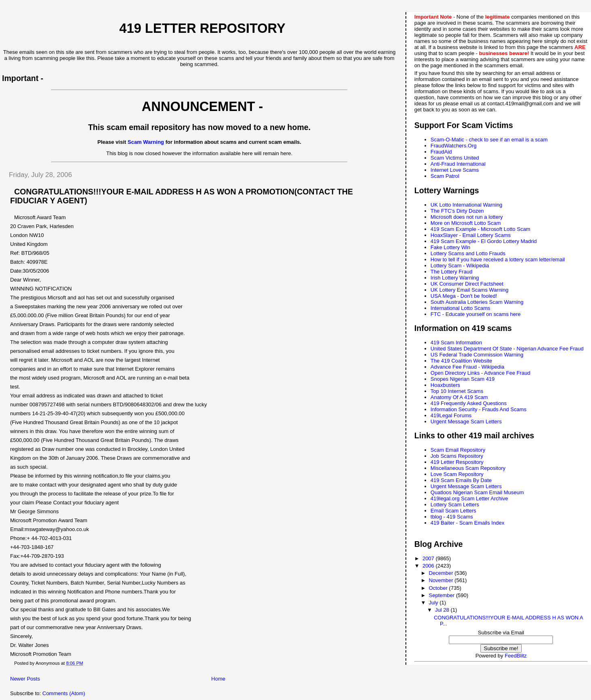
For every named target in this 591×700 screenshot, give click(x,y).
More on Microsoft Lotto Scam (466, 223)
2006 (429, 566)
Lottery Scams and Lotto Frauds (468, 253)
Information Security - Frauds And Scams (479, 409)
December (442, 573)
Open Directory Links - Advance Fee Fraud (480, 373)
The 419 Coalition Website (461, 361)
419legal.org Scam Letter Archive (469, 498)
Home (219, 679)
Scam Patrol (445, 176)
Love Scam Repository (457, 474)
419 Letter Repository (203, 28)
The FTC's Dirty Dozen (457, 211)
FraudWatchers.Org (454, 146)
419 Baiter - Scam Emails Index (467, 523)
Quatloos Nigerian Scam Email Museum (477, 492)
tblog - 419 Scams (452, 517)
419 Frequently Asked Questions (469, 403)
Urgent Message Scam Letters (466, 421)
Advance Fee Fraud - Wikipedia (467, 367)
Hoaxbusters (445, 385)
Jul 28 (443, 610)
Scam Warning (146, 142)
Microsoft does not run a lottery (467, 217)
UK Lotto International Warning (466, 205)
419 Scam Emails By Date (461, 480)
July (434, 603)
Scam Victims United (455, 158)
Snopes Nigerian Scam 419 (463, 379)
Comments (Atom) (64, 693)
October (439, 588)
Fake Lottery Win (450, 247)
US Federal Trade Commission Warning (477, 355)
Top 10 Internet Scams (457, 391)
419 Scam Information (456, 343)
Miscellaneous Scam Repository (468, 468)
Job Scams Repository (457, 456)
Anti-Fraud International (458, 164)
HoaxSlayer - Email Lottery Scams (471, 235)
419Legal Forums (451, 415)
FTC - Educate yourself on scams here (476, 314)
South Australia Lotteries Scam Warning (477, 302)
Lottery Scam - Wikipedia (460, 266)
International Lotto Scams (460, 308)
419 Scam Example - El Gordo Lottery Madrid (484, 241)
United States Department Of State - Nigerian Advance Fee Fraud (507, 349)
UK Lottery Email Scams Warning (469, 290)
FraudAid (441, 152)
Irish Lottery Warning (455, 278)
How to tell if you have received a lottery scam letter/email (498, 259)
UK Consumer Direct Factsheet (467, 284)
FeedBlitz (516, 656)
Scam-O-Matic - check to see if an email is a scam (489, 140)
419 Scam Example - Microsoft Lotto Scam (480, 229)
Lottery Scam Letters (455, 505)
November (442, 580)
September (443, 595)
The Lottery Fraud (451, 272)
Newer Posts (25, 679)
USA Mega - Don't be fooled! (464, 296)
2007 (429, 558)
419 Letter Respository (457, 462)
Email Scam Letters (453, 511)
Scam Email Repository (458, 450)
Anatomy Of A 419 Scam (459, 397)
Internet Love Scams (455, 170)
